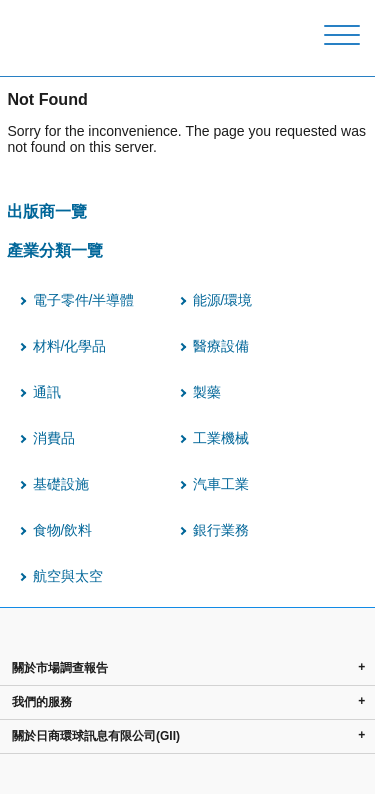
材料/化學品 (70, 346)
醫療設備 (221, 346)
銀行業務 (221, 530)
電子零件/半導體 (84, 300)
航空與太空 (68, 576)
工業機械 (221, 438)
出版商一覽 (47, 211)
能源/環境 (223, 300)
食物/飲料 (63, 530)
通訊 (47, 392)
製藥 (207, 392)
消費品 (54, 438)
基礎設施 (61, 484)
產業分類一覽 (55, 250)
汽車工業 (221, 484)
